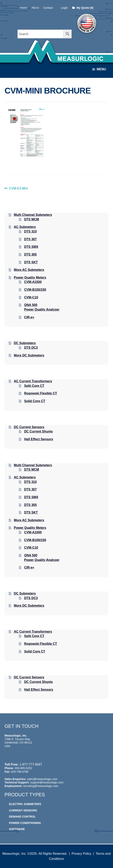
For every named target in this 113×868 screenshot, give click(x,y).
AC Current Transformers (33, 381)
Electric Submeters (25, 804)
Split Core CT (34, 386)
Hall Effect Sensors (39, 439)
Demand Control (22, 817)
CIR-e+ (29, 317)
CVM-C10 (31, 297)
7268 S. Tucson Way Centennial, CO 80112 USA (18, 743)
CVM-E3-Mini (18, 188)
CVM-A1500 (33, 282)
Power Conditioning (25, 823)
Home (23, 8)
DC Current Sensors (29, 427)
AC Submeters (25, 227)
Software (17, 829)
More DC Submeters (29, 355)
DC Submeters (25, 343)
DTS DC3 (31, 348)
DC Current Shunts (38, 431)
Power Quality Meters (30, 278)
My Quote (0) (83, 8)
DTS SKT (31, 262)
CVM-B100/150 (35, 290)
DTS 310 (30, 231)
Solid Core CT (35, 401)
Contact (48, 8)
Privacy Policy (82, 854)
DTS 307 (30, 239)
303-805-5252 (23, 768)
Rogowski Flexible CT (40, 393)
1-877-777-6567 (31, 764)
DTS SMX (31, 247)
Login (64, 8)
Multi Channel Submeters (33, 215)
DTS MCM (32, 219)
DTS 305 (30, 254)
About (35, 8)
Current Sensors (23, 810)
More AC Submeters (29, 270)
